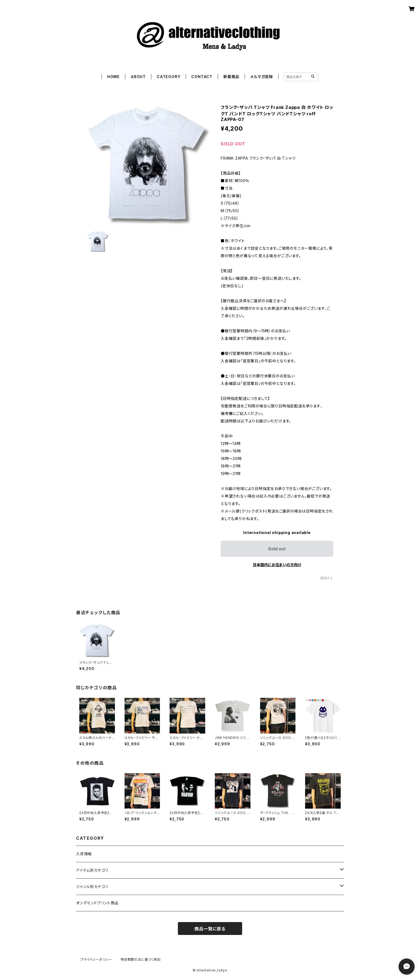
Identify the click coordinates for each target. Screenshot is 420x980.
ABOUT (138, 77)
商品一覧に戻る (210, 929)
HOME (113, 77)
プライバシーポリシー (96, 959)
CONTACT (202, 77)
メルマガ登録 (262, 77)
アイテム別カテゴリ (92, 870)
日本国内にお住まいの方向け (277, 565)
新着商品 (231, 77)
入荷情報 (84, 854)
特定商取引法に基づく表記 (141, 959)
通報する (327, 578)
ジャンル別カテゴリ (92, 887)
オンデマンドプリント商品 (97, 903)
